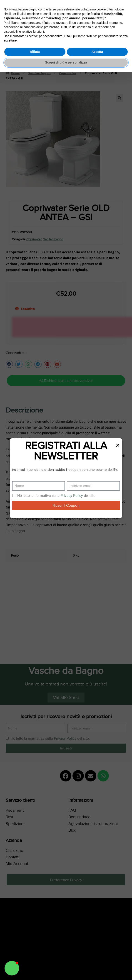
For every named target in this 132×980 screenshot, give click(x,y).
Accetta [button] (97, 52)
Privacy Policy (72, 496)
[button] (12, 968)
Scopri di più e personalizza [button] (66, 62)
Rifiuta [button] (35, 52)
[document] (66, 490)
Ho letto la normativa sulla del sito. (57, 496)
